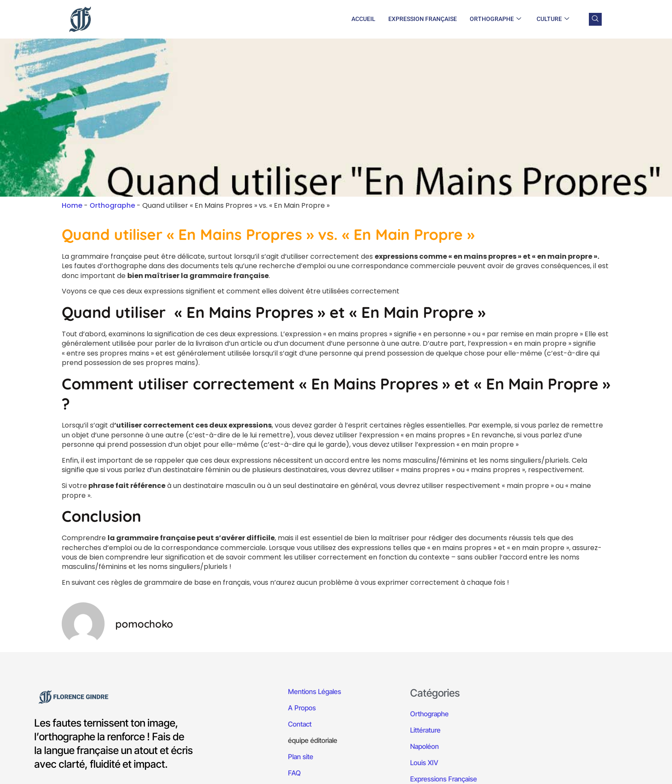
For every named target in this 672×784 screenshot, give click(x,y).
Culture (553, 19)
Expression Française (423, 19)
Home (72, 205)
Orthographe (495, 19)
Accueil (363, 19)
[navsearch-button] (595, 19)
